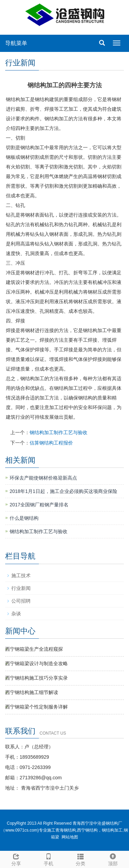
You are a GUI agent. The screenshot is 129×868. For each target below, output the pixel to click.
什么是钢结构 (24, 518)
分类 (81, 859)
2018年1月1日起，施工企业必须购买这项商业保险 (63, 491)
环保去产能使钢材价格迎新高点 (43, 478)
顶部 (113, 859)
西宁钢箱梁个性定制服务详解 (36, 707)
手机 (49, 859)
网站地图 (70, 837)
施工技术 (21, 575)
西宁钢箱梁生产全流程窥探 (34, 649)
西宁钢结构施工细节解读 (32, 692)
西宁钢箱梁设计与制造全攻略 (36, 663)
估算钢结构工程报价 (51, 443)
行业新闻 (21, 588)
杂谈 (16, 614)
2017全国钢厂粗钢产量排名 (39, 505)
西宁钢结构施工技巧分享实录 (36, 678)
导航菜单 (16, 43)
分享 (16, 859)
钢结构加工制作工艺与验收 (58, 432)
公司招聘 (21, 601)
